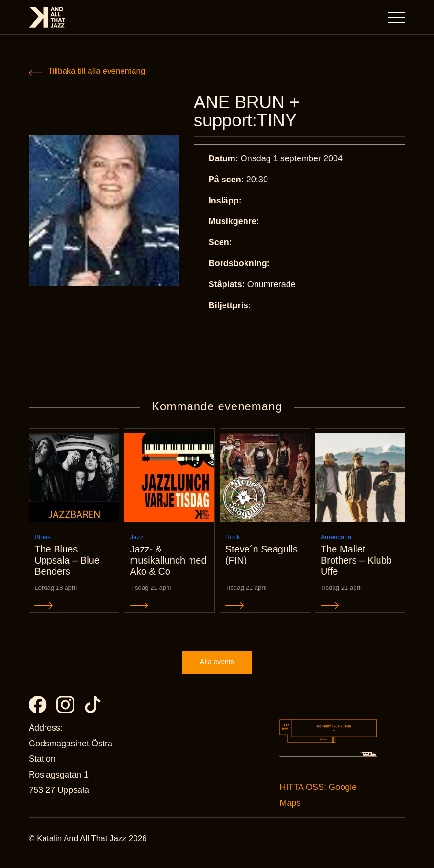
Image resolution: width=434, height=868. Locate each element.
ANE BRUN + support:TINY (249, 112)
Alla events (217, 670)
